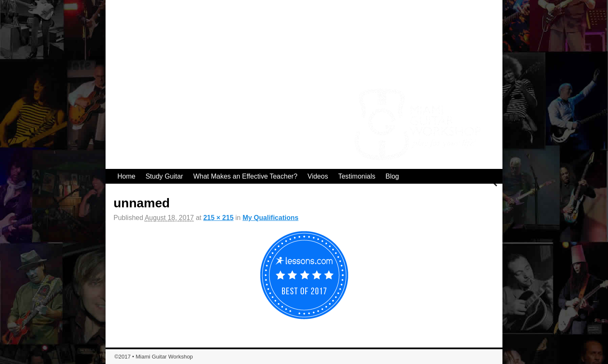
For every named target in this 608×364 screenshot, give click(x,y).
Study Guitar (164, 176)
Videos (318, 176)
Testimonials (357, 176)
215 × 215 (218, 218)
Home (126, 176)
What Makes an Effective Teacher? (246, 176)
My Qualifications (270, 218)
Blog (392, 176)
